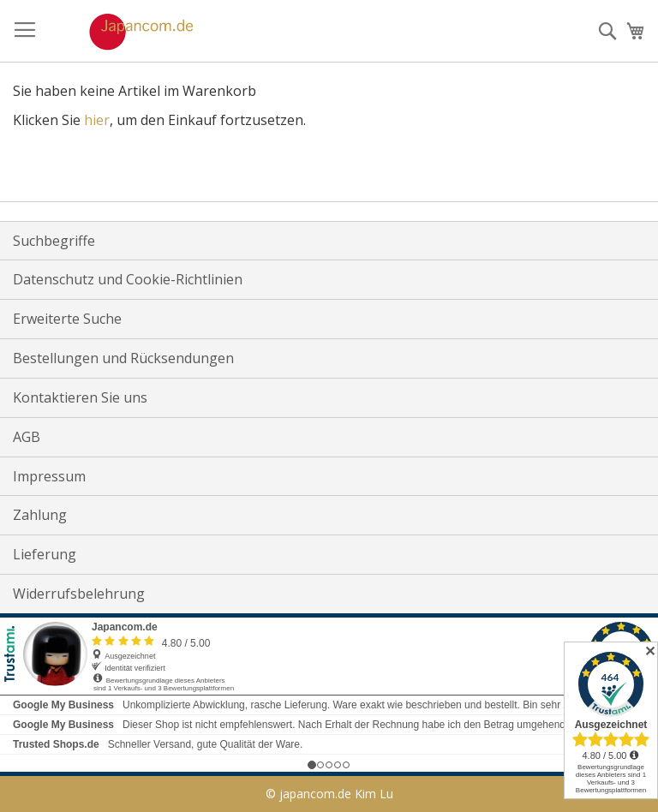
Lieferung (45, 554)
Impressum (49, 476)
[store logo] (123, 32)
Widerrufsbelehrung (79, 594)
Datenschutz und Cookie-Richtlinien (128, 279)
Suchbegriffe (54, 241)
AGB (27, 437)
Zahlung (40, 515)
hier (97, 120)
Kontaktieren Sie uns (80, 397)
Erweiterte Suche (67, 319)
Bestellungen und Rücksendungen (123, 358)
